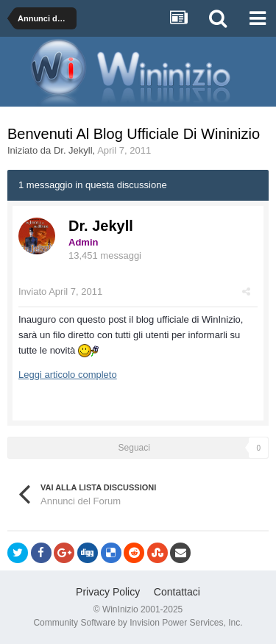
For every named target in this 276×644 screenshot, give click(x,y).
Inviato (60, 291)
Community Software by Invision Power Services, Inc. (138, 623)
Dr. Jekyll (73, 150)
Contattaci (177, 592)
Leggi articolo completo (68, 375)
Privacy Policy (108, 592)
